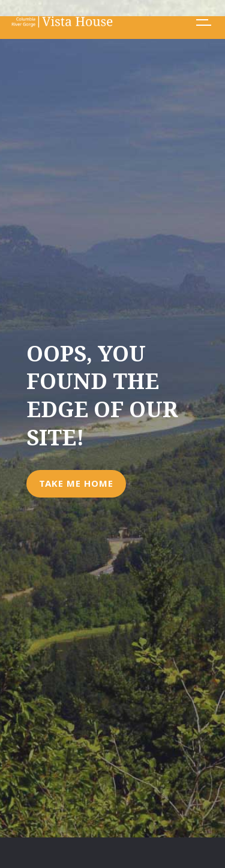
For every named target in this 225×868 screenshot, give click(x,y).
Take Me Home (76, 483)
